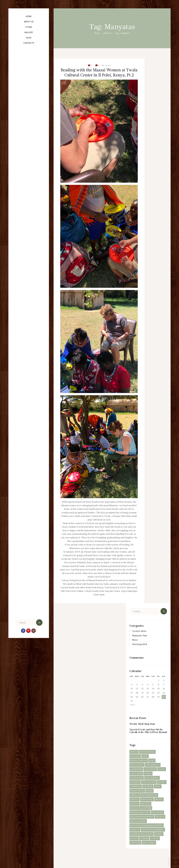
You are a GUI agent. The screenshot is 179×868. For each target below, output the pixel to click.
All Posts (108, 33)
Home (97, 33)
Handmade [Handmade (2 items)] (146, 796)
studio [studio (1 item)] (134, 848)
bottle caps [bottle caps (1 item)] (137, 774)
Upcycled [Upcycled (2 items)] (136, 852)
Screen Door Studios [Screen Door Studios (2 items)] (142, 843)
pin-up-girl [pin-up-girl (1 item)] (158, 822)
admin (108, 66)
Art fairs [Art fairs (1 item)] (135, 765)
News (135, 646)
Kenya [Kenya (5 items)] (158, 800)
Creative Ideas (139, 637)
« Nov (132, 711)
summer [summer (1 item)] (144, 848)
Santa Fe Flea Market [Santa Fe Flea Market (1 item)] (154, 839)
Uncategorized (140, 650)
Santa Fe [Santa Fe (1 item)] (135, 839)
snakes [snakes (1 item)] (160, 843)
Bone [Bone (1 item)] (153, 770)
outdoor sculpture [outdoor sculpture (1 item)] (141, 817)
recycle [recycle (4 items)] (161, 826)
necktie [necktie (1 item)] (135, 813)
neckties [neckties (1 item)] (146, 813)
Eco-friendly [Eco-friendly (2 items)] (153, 787)
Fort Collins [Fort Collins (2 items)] (149, 791)
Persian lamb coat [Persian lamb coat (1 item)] (140, 822)
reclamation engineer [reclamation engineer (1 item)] (142, 826)
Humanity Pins (140, 642)
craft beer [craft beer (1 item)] (146, 783)
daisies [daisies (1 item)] (158, 783)
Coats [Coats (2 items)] (134, 783)
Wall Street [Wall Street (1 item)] (149, 852)
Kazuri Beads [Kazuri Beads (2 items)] (146, 800)
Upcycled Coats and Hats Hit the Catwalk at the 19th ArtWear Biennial (147, 739)
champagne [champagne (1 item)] (137, 778)
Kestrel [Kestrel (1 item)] (135, 809)
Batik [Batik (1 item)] (146, 765)
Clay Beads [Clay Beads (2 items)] (151, 778)
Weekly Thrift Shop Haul (143, 730)
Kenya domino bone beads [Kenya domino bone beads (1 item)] (144, 804)
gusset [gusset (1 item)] (134, 796)
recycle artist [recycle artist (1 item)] (139, 830)
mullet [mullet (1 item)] (160, 809)
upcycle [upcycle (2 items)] (155, 848)
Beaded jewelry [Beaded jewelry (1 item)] (139, 770)
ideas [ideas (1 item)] (133, 800)
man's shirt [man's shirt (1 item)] (147, 809)
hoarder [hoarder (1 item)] (159, 796)
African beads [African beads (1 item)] (148, 761)
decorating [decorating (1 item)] (137, 787)
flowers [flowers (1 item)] (135, 791)
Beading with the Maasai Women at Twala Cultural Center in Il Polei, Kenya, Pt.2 (99, 76)
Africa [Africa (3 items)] (134, 761)
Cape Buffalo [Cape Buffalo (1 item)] (153, 774)
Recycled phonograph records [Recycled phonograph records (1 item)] (147, 835)
